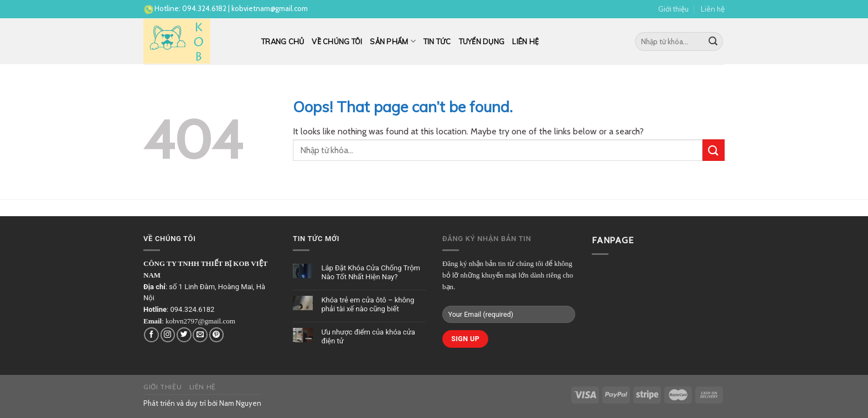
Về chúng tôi (337, 41)
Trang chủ (283, 41)
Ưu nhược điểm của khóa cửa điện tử (368, 336)
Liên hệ (713, 9)
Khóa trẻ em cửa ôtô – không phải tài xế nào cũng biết (368, 304)
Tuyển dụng (482, 41)
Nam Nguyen (240, 403)
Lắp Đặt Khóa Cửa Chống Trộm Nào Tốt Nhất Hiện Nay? (371, 272)
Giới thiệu (673, 9)
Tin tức (437, 41)
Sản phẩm (393, 41)
